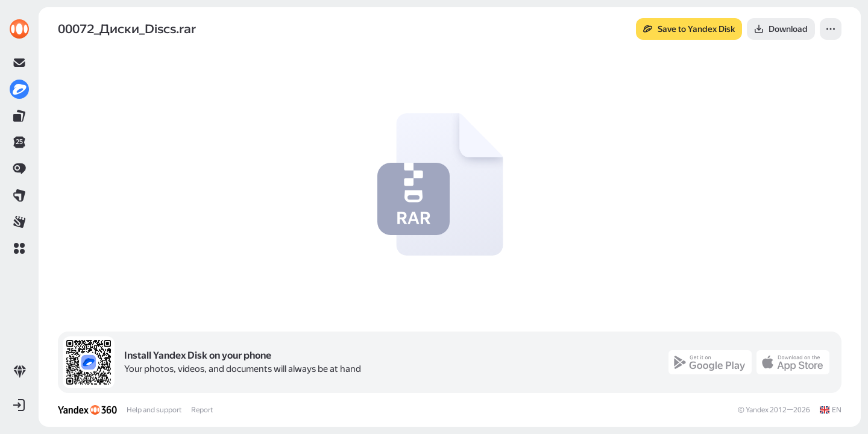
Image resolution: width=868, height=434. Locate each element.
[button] (19, 248)
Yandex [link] (757, 410)
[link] (19, 29)
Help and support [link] (154, 410)
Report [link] (202, 410)
